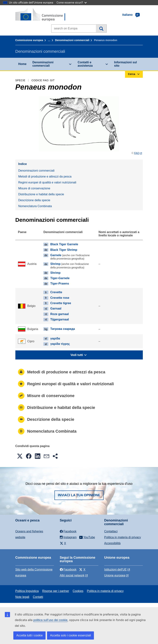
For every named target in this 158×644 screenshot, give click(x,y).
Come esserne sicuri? (72, 2)
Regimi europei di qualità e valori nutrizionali (47, 182)
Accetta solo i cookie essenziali (70, 635)
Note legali (22, 597)
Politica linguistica (27, 591)
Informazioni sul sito (125, 64)
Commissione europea (29, 40)
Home (22, 64)
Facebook (68, 569)
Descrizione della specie (34, 200)
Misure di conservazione (34, 188)
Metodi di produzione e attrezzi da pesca (45, 177)
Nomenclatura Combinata (35, 206)
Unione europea (115, 575)
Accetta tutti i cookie (29, 635)
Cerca (101, 29)
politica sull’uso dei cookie (50, 620)
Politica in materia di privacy (123, 537)
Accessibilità (112, 543)
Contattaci (111, 531)
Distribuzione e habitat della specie (41, 194)
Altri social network (72, 575)
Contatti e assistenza (85, 64)
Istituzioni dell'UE (115, 569)
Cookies (78, 591)
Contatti (38, 597)
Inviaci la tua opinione (79, 495)
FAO (137, 153)
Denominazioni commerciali (72, 40)
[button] (20, 456)
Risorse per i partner (56, 591)
